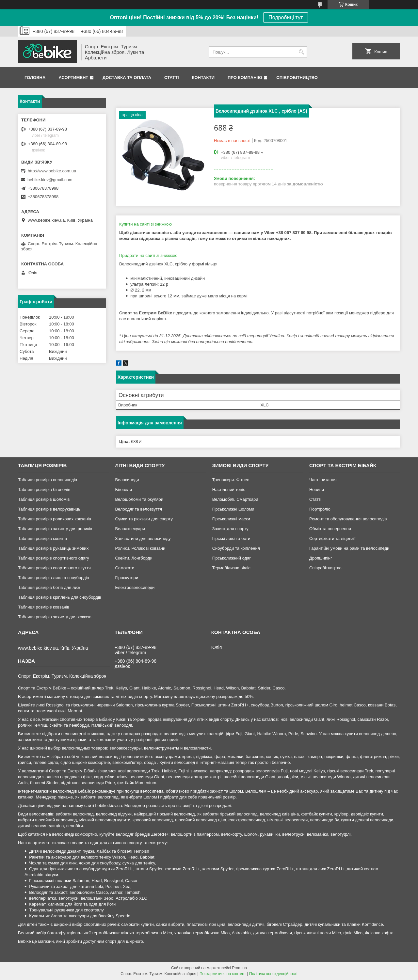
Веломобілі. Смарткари (235, 499)
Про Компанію (245, 78)
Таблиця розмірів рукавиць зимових (53, 548)
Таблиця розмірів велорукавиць (49, 509)
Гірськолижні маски (231, 519)
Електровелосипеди (135, 587)
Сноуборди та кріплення (236, 548)
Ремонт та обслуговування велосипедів (348, 519)
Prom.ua (240, 968)
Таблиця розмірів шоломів (44, 499)
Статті (171, 78)
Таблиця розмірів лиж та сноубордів (53, 578)
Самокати (125, 568)
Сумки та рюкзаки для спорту (144, 519)
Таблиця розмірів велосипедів (48, 480)
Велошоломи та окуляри (139, 499)
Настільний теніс (229, 490)
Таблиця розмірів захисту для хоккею (55, 617)
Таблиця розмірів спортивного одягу (53, 558)
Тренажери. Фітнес (231, 480)
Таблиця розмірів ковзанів (44, 607)
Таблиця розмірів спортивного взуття (54, 568)
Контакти (203, 78)
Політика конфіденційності (273, 974)
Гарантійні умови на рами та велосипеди (349, 548)
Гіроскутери (127, 578)
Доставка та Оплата (127, 78)
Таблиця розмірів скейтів (42, 538)
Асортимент (73, 78)
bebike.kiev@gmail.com (50, 180)
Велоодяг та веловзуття (138, 509)
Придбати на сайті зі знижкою (148, 255)
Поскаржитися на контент (223, 974)
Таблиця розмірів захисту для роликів (55, 529)
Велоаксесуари (130, 529)
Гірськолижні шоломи (233, 509)
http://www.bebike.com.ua (52, 171)
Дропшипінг (321, 558)
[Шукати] (301, 52)
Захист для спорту (230, 529)
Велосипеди (127, 480)
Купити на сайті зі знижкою (145, 224)
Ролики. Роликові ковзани (140, 548)
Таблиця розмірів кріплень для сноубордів (60, 597)
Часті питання (323, 480)
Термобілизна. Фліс (231, 568)
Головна (35, 78)
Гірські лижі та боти (231, 538)
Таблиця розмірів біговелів (44, 490)
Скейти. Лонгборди (134, 558)
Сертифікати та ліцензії (332, 538)
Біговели (123, 490)
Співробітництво (297, 78)
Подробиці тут (286, 17)
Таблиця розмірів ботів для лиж (49, 587)
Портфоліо (320, 509)
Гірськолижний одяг (232, 558)
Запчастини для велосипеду (143, 538)
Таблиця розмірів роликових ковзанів (54, 519)
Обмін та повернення (330, 529)
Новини (317, 490)
